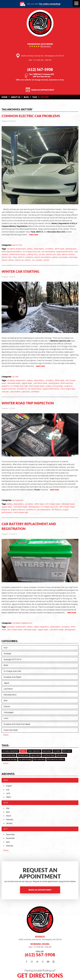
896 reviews (46, 46)
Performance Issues (17, 254)
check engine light (68, 389)
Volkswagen (9, 712)
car (33, 260)
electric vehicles (68, 254)
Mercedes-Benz (10, 695)
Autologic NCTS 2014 (12, 659)
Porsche (7, 706)
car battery (49, 249)
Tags (35, 97)
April (8, 812)
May (8, 808)
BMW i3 (21, 257)
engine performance (65, 252)
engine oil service (9, 389)
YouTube (48, 962)
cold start (5, 392)
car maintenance (48, 252)
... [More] (5, 735)
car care (42, 254)
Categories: (10, 641)
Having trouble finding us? (40, 974)
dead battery (39, 249)
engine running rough (54, 386)
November (10, 838)
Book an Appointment (40, 890)
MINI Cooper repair (37, 386)
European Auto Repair (12, 677)
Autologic (7, 654)
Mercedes (73, 257)
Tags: (5, 745)
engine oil (68, 386)
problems (29, 257)
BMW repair (60, 249)
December (10, 834)
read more (34, 235)
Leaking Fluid (32, 254)
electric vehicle (8, 260)
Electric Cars (17, 245)
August (9, 786)
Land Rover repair (40, 383)
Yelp (43, 962)
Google (32, 962)
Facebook (27, 962)
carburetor (26, 392)
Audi (5, 648)
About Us (16, 97)
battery (45, 97)
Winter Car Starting (20, 271)
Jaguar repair (27, 383)
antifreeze (35, 392)
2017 (6, 829)
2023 (6, 780)
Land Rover (8, 689)
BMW (6, 665)
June (8, 793)
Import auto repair (11, 730)
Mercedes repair (14, 383)
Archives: (8, 774)
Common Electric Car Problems (31, 116)
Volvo (6, 718)
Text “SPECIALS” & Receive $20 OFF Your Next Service (42, 75)
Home (4, 97)
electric (28, 260)
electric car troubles (60, 257)
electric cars (51, 254)
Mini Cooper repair (53, 504)
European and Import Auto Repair (17, 724)
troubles (39, 260)
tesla (59, 254)
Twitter (37, 962)
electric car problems (43, 257)
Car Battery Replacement (22, 623)
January (9, 823)
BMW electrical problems (12, 252)
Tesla (15, 257)
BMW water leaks (39, 759)
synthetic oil (22, 389)
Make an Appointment (43, 90)
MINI (5, 701)
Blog (26, 97)
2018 (6, 803)
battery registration (41, 627)
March (9, 797)
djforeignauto (71, 249)
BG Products (57, 510)
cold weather (15, 392)
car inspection (18, 500)
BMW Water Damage (10, 759)
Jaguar (6, 683)
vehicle (46, 260)
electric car (19, 260)
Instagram (53, 962)
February (10, 819)
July (8, 790)
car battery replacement (16, 249)
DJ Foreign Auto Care (32, 252)
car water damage (25, 759)
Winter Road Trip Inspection (28, 403)
